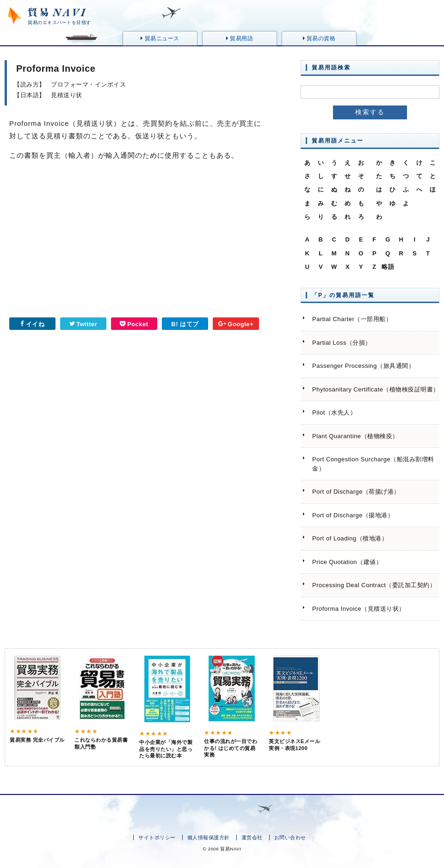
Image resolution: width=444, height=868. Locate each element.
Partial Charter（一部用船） (352, 319)
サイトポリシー (157, 837)
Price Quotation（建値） (347, 562)
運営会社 (252, 837)
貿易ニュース (160, 38)
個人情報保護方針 (209, 837)
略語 (388, 267)
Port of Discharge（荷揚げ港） (356, 492)
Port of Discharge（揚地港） (353, 515)
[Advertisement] (67, 242)
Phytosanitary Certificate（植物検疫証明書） (376, 389)
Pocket (134, 324)
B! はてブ (185, 324)
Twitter (83, 324)
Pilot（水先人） (334, 412)
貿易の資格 (319, 38)
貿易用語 (240, 38)
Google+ (236, 324)
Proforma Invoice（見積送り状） (359, 609)
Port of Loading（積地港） (350, 538)
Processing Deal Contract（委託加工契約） (374, 585)
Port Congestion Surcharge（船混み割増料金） (373, 464)
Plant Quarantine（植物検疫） (355, 436)
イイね (32, 324)
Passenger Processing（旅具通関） (363, 366)
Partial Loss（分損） (342, 343)
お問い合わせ (290, 837)
